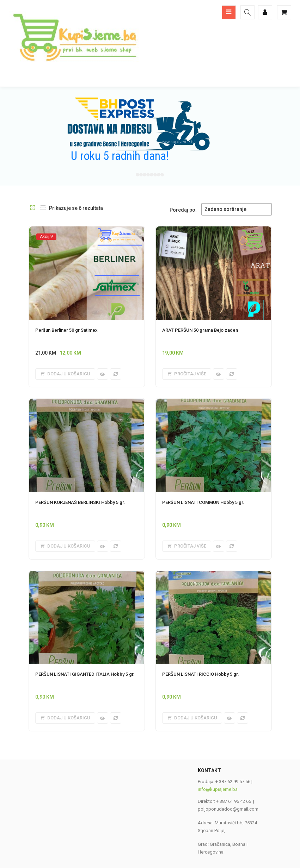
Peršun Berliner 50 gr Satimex (66, 330)
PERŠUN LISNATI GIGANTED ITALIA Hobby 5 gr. (85, 674)
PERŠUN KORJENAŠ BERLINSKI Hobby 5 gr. (80, 502)
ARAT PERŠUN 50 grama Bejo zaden (200, 330)
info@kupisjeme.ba (218, 789)
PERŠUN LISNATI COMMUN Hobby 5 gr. (203, 502)
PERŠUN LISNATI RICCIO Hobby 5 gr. (201, 674)
